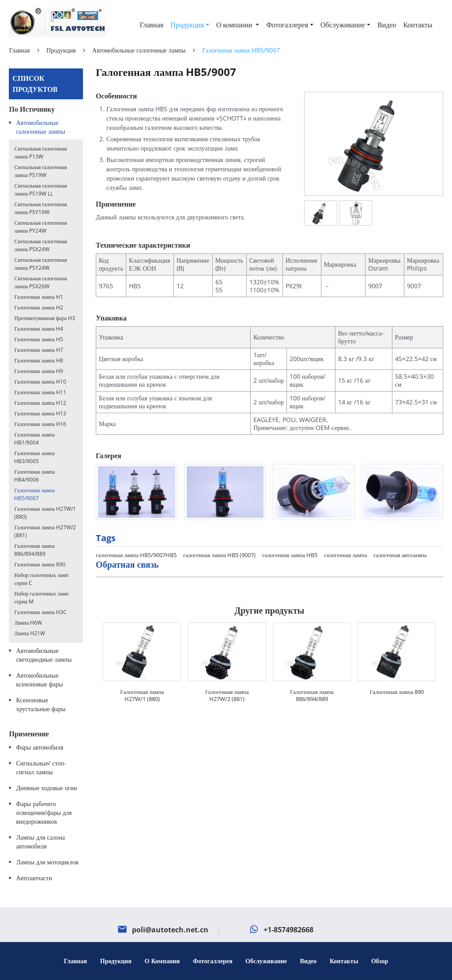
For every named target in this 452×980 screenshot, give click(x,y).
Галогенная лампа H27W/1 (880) (142, 695)
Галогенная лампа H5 (39, 339)
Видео (387, 25)
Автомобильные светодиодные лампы (44, 655)
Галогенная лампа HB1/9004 (34, 439)
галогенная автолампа (400, 555)
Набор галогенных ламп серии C (41, 579)
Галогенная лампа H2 (39, 307)
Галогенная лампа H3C (40, 612)
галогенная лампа (345, 555)
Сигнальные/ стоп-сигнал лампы (41, 767)
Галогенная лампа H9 (39, 371)
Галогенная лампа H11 (40, 392)
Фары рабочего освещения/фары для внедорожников (44, 812)
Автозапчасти (34, 878)
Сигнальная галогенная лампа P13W (40, 153)
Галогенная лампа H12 (40, 403)
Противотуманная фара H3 (44, 318)
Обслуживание (266, 961)
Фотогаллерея (213, 961)
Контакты (418, 25)
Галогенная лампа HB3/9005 (34, 457)
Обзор (380, 961)
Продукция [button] (187, 25)
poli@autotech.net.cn (170, 930)
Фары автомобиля (40, 747)
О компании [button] (235, 25)
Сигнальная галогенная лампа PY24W (40, 227)
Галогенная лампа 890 (397, 692)
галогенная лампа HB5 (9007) (219, 555)
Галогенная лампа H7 (39, 350)
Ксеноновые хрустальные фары (41, 704)
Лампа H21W (30, 633)
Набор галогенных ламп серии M (41, 597)
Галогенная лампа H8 (39, 360)
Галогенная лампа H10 (40, 382)
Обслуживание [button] (343, 25)
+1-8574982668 (288, 930)
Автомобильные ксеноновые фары (39, 680)
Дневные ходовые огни (46, 788)
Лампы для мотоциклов (47, 862)
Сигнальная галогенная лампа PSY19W (40, 208)
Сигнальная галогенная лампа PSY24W (40, 264)
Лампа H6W (28, 623)
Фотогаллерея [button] (287, 25)
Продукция (61, 50)
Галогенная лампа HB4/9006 (34, 476)
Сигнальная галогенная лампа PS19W (40, 171)
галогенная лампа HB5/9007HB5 (136, 555)
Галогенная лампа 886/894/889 (312, 695)
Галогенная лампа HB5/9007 (34, 494)
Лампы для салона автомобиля (40, 842)
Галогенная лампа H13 (40, 413)
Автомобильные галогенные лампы (139, 50)
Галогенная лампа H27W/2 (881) (227, 695)
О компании (163, 961)
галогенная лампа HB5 (290, 555)
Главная (151, 25)
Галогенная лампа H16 (40, 424)
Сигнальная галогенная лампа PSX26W (40, 282)
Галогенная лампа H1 (39, 297)
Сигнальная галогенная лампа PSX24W (40, 245)
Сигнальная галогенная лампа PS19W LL (40, 190)
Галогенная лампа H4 (39, 329)
